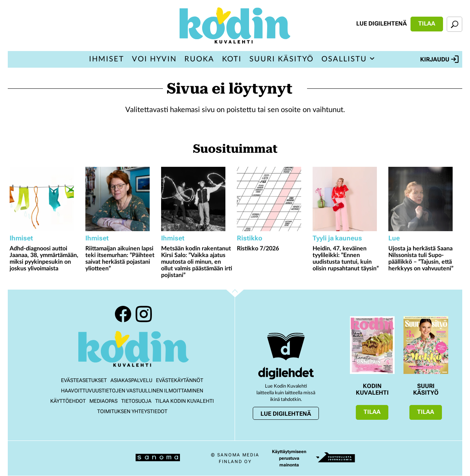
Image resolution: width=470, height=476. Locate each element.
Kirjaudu (439, 59)
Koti (232, 59)
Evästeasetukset (84, 380)
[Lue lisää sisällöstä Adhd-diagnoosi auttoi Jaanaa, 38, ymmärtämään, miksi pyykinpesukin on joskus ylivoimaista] (46, 199)
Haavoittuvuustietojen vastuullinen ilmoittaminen (132, 391)
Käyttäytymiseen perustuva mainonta (289, 458)
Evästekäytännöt (180, 380)
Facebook (123, 314)
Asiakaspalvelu (131, 380)
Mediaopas (103, 401)
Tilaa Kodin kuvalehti (185, 401)
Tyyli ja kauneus (337, 238)
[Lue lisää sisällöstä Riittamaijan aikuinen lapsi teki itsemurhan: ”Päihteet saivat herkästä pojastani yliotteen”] (121, 199)
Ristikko (250, 238)
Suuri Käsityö (282, 59)
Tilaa (427, 23)
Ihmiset (107, 59)
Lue (394, 238)
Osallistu (344, 59)
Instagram (144, 314)
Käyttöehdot (68, 401)
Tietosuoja (136, 401)
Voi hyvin (154, 59)
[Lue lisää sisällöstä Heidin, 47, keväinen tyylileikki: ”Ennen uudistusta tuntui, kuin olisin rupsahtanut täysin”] (349, 199)
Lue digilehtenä (382, 23)
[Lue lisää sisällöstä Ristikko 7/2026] (273, 199)
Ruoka (199, 59)
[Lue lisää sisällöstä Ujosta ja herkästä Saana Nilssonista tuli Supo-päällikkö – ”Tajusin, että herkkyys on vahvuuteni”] (424, 199)
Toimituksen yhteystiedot (132, 411)
